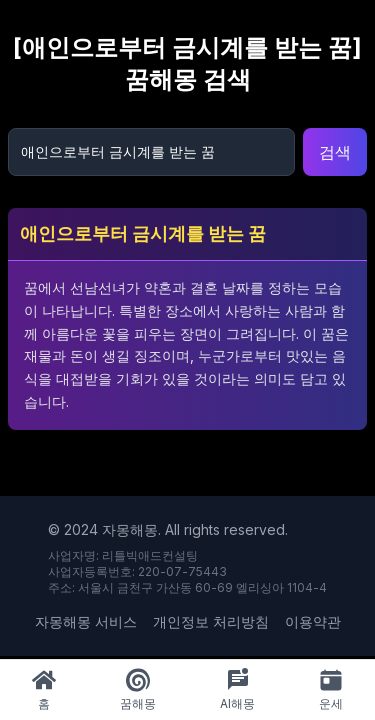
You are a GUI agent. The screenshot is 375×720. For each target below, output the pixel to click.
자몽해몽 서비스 (86, 621)
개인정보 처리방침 (211, 621)
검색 (335, 152)
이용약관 (313, 621)
